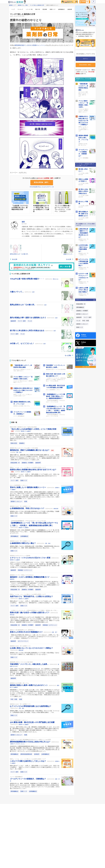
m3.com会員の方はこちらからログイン (42, 187)
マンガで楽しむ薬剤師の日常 (37, 5)
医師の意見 (14, 443)
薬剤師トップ (12, 5)
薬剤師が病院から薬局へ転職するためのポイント (29, 685)
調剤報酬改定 (14, 536)
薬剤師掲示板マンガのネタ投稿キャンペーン (30, 45)
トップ (13, 9)
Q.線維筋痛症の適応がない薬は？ (23, 543)
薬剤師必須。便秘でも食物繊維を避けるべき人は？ (30, 450)
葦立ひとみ (56, 279)
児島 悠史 (19, 452)
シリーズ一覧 (29, 9)
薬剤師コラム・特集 (23, 5)
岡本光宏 (12, 615)
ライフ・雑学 (22, 321)
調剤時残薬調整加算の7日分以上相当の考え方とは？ (30, 742)
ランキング (20, 9)
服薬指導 (70, 9)
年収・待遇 (14, 699)
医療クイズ (52, 9)
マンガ (30, 321)
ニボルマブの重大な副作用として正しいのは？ (28, 761)
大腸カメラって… (17, 292)
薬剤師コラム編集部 (26, 431)
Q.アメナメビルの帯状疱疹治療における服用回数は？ (31, 706)
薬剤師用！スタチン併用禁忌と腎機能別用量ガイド (30, 577)
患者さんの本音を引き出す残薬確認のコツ (27, 632)
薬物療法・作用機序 (28, 463)
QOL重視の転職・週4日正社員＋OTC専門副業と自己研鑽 (32, 722)
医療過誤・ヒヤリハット (25, 570)
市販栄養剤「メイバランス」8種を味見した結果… (30, 664)
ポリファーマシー (23, 641)
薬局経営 (37, 754)
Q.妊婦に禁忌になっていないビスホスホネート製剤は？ (31, 648)
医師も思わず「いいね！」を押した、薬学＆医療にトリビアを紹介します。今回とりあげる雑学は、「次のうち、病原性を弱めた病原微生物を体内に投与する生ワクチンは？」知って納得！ (35, 476)
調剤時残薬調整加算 (26, 754)
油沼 (33, 292)
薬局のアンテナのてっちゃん (17, 744)
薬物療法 (22, 443)
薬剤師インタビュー (16, 501)
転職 (26, 501)
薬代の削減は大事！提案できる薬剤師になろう (28, 318)
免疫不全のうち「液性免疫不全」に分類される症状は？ (31, 596)
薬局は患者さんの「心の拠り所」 (23, 305)
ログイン (94, 2)
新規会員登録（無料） (42, 182)
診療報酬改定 (61, 9)
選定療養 (45, 9)
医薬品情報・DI (15, 463)
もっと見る (69, 355)
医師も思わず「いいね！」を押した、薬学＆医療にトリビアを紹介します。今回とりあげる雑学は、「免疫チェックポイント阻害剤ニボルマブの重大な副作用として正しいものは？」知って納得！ (35, 767)
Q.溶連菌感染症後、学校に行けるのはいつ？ (27, 508)
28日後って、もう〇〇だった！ (22, 343)
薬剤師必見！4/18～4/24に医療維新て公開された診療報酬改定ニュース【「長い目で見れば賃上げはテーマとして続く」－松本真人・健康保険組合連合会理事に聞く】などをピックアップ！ (35, 532)
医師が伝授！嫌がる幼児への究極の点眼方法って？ (30, 613)
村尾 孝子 (54, 632)
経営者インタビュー (82, 314)
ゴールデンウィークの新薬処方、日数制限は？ (28, 779)
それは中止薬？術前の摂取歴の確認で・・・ (27, 279)
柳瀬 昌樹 (56, 509)
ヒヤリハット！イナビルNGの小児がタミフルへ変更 (30, 558)
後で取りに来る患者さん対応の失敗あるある (27, 331)
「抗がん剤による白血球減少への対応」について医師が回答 (33, 429)
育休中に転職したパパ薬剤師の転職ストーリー (28, 487)
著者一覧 (37, 9)
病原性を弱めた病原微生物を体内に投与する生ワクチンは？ (33, 470)
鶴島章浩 (12, 579)
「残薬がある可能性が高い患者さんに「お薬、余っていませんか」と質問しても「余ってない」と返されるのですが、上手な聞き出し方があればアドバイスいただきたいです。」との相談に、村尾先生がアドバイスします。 (35, 637)
